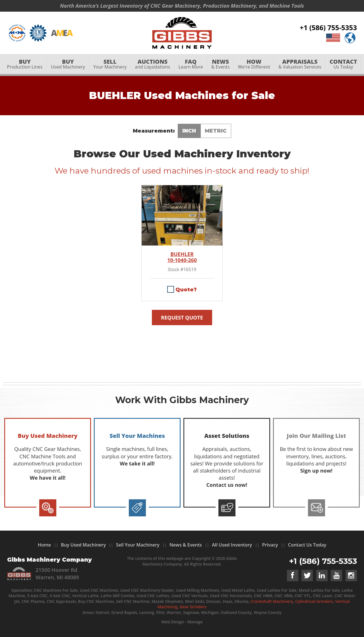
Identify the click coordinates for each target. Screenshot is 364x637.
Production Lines (25, 64)
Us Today (343, 64)
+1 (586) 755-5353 (328, 28)
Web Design (172, 622)
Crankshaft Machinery (272, 601)
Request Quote (182, 318)
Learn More (191, 64)
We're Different (254, 64)
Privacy (270, 545)
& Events (220, 64)
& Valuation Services (300, 64)
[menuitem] (25, 65)
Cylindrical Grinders (314, 601)
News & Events (186, 545)
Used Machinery (68, 64)
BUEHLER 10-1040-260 (182, 257)
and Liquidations (153, 64)
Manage (195, 622)
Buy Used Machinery (83, 545)
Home (44, 545)
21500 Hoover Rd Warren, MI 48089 (57, 573)
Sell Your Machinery (138, 545)
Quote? (186, 290)
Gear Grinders (193, 607)
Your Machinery (110, 64)
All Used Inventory (232, 545)
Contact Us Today (307, 545)
